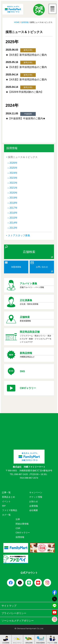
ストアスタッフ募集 (19, 235)
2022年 (13, 183)
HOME (17, 22)
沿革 (18, 519)
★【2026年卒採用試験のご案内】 (25, 92)
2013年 (13, 228)
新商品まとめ (9, 497)
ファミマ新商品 (10, 510)
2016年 (13, 213)
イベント (6, 501)
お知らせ (34, 501)
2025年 (13, 168)
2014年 (13, 223)
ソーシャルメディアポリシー (29, 621)
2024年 (13, 173)
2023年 (13, 178)
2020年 (13, 193)
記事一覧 (6, 492)
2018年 (13, 203)
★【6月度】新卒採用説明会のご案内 (26, 55)
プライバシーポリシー (29, 613)
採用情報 (25, 22)
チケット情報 (36, 497)
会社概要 (34, 510)
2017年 (13, 208)
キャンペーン (36, 492)
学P (4, 506)
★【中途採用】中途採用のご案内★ (26, 118)
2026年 (13, 163)
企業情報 (34, 506)
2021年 (13, 188)
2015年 (13, 218)
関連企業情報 (22, 524)
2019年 (13, 198)
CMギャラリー (23, 533)
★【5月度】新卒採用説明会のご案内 (26, 67)
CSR (18, 528)
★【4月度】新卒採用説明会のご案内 (26, 80)
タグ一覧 (6, 515)
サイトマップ (29, 606)
